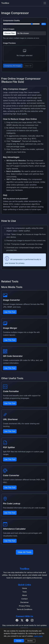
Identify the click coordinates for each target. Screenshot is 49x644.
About (24, 595)
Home (24, 588)
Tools (24, 592)
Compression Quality (11, 20)
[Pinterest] (27, 620)
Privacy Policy (25, 606)
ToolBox (5, 3)
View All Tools (25, 552)
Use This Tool (10, 312)
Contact (24, 599)
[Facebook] (17, 620)
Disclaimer (24, 602)
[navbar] (45, 3)
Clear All (28, 66)
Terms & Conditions (24, 609)
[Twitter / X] (22, 620)
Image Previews (9, 43)
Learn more (38, 636)
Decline (30, 641)
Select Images (9, 29)
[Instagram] (32, 620)
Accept (19, 641)
